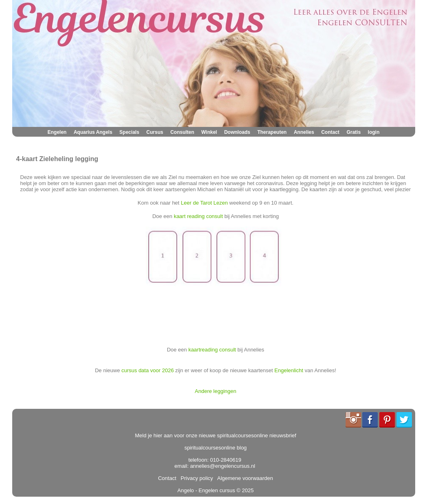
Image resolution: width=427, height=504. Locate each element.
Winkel (209, 132)
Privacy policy (196, 478)
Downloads (237, 132)
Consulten (182, 132)
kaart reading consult (198, 216)
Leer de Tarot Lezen (204, 203)
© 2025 (244, 490)
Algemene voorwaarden (244, 478)
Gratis (354, 132)
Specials (129, 132)
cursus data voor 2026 (148, 370)
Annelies (304, 132)
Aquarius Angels (93, 132)
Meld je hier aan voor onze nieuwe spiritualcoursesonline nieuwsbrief (216, 435)
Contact (330, 132)
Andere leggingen (216, 391)
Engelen (57, 132)
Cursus (155, 132)
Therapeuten (272, 132)
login (374, 132)
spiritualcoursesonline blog (216, 448)
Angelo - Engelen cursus (206, 490)
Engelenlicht (289, 370)
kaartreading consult (212, 350)
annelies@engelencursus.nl (223, 466)
